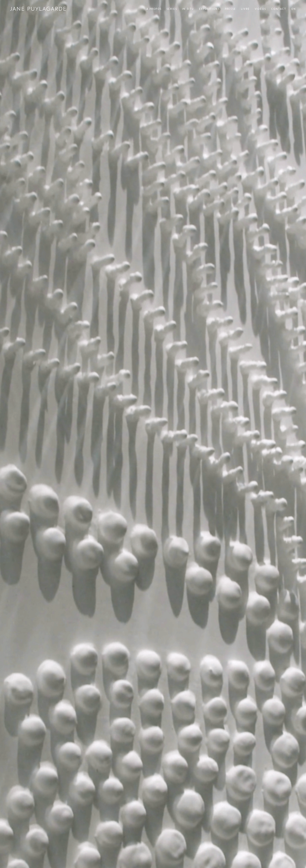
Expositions (209, 9)
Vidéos (260, 9)
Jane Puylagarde (38, 9)
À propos (154, 9)
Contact (279, 9)
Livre (245, 9)
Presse (230, 9)
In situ (188, 9)
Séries (172, 9)
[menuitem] (294, 9)
